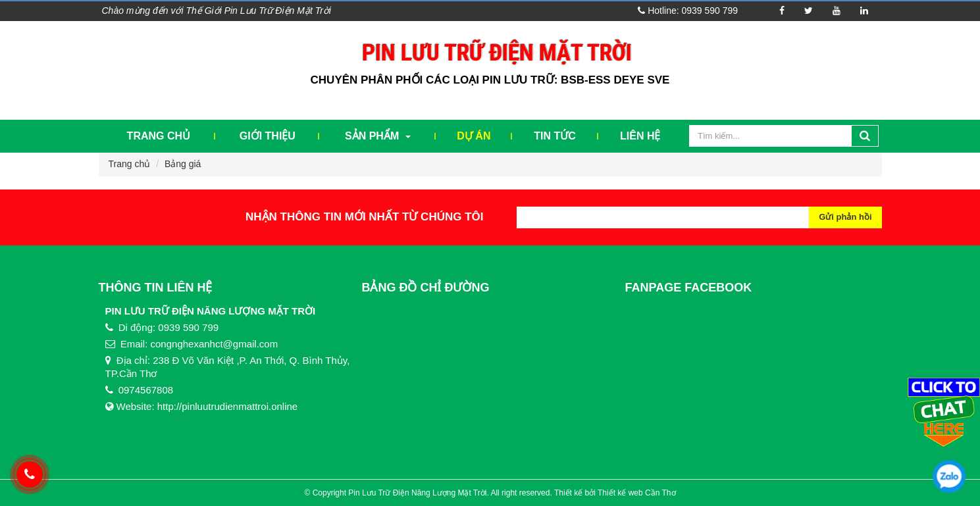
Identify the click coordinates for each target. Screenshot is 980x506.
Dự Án (474, 136)
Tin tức (555, 136)
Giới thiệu (268, 136)
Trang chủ (159, 136)
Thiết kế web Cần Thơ (636, 493)
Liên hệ (640, 136)
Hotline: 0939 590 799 (688, 11)
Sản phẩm (378, 136)
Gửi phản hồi (845, 217)
